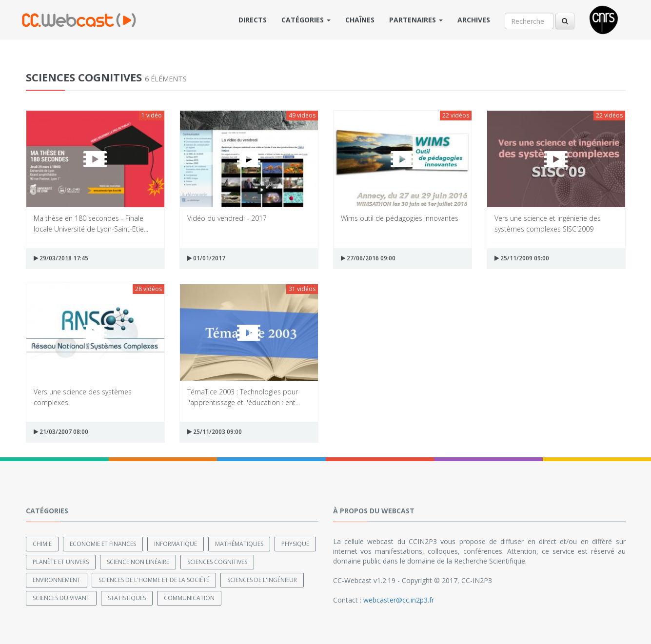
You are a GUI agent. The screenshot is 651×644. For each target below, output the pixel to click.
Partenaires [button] (416, 20)
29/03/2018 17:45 (61, 258)
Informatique (176, 544)
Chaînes (360, 20)
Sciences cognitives (217, 562)
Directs (253, 20)
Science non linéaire (138, 562)
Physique (295, 544)
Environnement (57, 580)
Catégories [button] (306, 20)
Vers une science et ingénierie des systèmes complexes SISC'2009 (548, 223)
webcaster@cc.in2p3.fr (399, 600)
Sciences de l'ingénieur (262, 580)
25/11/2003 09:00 (215, 432)
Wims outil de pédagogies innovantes (400, 218)
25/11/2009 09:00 (522, 258)
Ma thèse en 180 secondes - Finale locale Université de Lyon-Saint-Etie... (91, 223)
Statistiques (127, 598)
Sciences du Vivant (61, 598)
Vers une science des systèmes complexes (83, 397)
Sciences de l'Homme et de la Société (154, 580)
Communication (189, 598)
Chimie (42, 544)
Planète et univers (61, 562)
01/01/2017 (206, 258)
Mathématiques (239, 544)
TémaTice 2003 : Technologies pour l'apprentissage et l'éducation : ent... (244, 397)
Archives (474, 20)
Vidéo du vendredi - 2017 (227, 218)
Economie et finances (103, 544)
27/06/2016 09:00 (368, 258)
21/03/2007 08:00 (61, 432)
